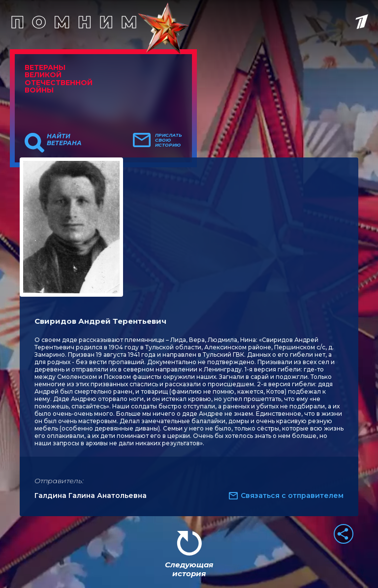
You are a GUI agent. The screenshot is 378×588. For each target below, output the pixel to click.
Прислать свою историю (169, 140)
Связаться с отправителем (292, 495)
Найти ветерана (64, 140)
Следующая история (189, 569)
